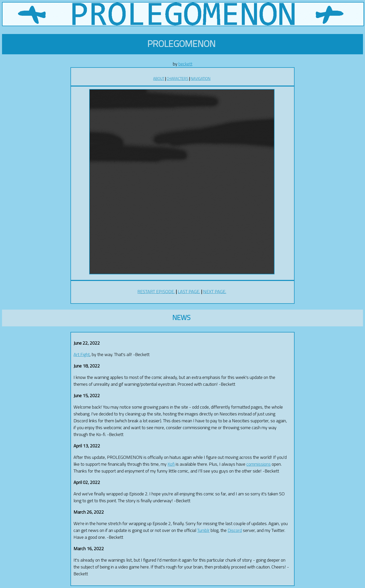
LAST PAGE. (189, 291)
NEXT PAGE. (215, 291)
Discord (235, 530)
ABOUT (159, 79)
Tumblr (203, 530)
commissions (259, 464)
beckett (185, 64)
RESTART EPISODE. (156, 291)
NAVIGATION (200, 79)
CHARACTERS (177, 79)
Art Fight (82, 354)
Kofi (171, 464)
